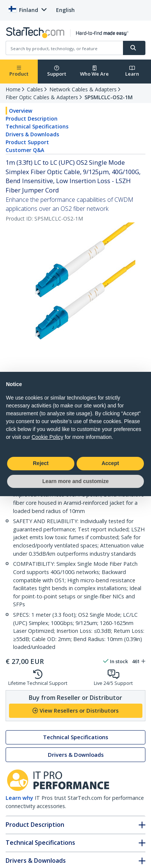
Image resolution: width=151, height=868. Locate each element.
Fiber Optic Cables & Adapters (42, 97)
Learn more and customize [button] (75, 481)
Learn (132, 71)
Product (19, 71)
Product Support (27, 142)
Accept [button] (110, 463)
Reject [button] (41, 463)
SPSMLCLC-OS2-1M (109, 97)
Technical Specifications (37, 126)
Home (13, 89)
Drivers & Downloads (32, 134)
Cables (35, 89)
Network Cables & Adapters (83, 89)
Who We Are (94, 71)
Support (57, 71)
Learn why (19, 798)
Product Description (32, 119)
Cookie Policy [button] (47, 437)
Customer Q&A (25, 150)
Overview (21, 111)
